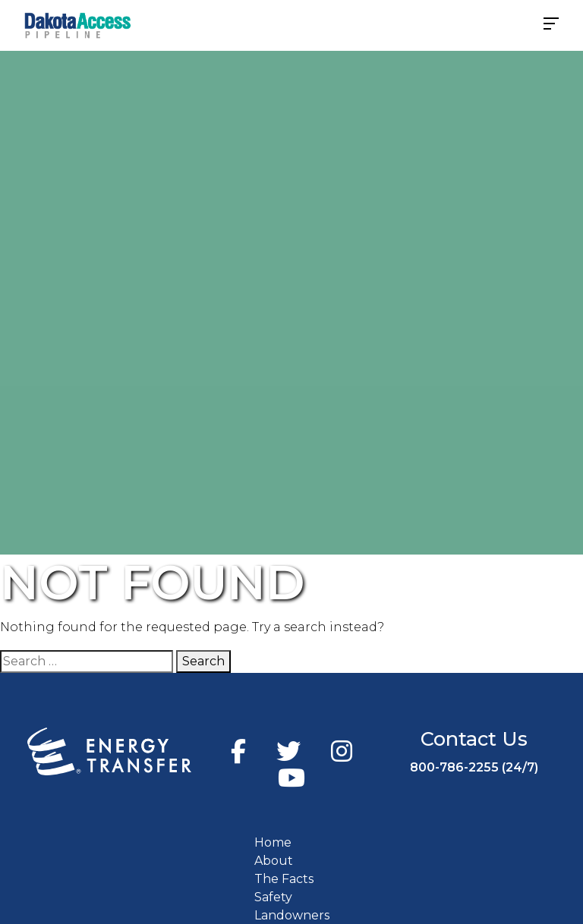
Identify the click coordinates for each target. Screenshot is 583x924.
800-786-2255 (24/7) (474, 767)
